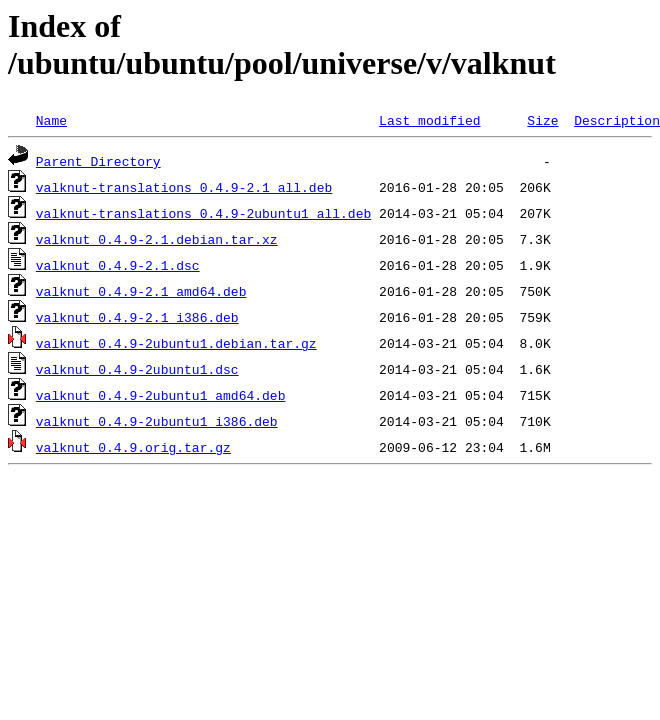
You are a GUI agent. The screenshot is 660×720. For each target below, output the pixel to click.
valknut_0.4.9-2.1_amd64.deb (141, 291)
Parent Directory (98, 161)
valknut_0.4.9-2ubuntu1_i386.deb (157, 421)
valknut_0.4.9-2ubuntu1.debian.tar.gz (176, 343)
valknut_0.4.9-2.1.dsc (118, 265)
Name (51, 120)
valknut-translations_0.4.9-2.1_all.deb (184, 187)
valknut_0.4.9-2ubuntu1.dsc (137, 369)
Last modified (429, 120)
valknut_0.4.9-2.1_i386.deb (137, 317)
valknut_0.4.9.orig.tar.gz (133, 447)
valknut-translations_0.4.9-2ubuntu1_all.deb (203, 213)
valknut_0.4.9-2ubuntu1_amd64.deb (161, 395)
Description (617, 120)
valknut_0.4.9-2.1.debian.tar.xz (157, 239)
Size (542, 120)
